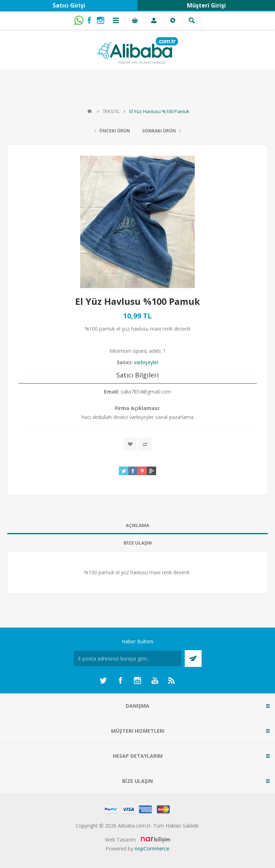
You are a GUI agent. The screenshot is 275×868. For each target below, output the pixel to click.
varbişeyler (146, 362)
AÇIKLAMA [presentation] (137, 525)
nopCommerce (152, 849)
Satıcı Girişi (69, 5)
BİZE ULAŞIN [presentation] (138, 543)
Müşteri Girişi (206, 5)
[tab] (137, 525)
